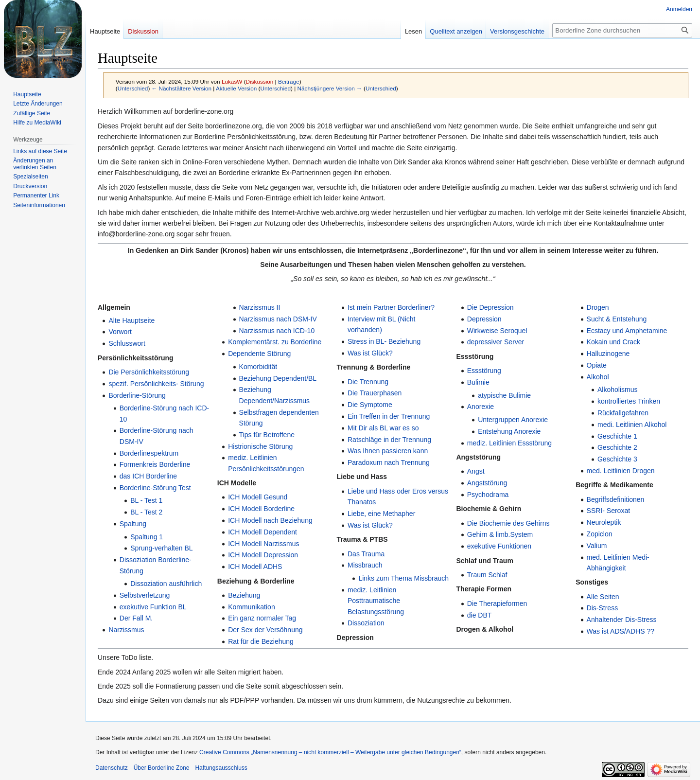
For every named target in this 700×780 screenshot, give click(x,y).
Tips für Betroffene (267, 435)
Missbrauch (365, 565)
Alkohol (598, 377)
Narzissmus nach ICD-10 (277, 331)
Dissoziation (366, 623)
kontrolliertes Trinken (629, 401)
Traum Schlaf (487, 575)
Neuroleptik (604, 522)
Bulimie (478, 382)
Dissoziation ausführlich (166, 584)
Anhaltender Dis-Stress (622, 620)
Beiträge (289, 81)
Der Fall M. (136, 618)
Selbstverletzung (145, 595)
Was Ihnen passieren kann (388, 451)
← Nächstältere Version (182, 88)
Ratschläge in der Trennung (389, 440)
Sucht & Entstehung (617, 319)
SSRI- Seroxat (608, 511)
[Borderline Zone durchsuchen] (622, 30)
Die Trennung (368, 382)
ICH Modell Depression (263, 555)
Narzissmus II (260, 307)
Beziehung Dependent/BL (278, 378)
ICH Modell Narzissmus (263, 544)
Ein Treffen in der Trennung (389, 416)
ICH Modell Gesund (258, 497)
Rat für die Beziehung (261, 641)
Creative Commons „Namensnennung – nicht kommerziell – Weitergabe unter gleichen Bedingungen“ (330, 752)
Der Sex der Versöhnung (265, 630)
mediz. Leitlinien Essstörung (509, 443)
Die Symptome (370, 405)
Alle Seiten (603, 597)
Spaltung (133, 524)
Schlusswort (127, 343)
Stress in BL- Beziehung (384, 341)
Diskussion (260, 81)
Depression (484, 319)
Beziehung (244, 595)
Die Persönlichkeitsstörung (149, 372)
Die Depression (490, 307)
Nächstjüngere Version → (330, 88)
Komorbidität (258, 367)
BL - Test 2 (146, 512)
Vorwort (120, 332)
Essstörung (484, 371)
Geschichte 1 (617, 436)
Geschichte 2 (617, 447)
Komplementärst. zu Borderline (275, 342)
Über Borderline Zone (162, 768)
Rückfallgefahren (623, 413)
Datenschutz (112, 768)
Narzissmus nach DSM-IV (278, 319)
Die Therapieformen (497, 603)
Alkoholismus (617, 390)
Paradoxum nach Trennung (389, 462)
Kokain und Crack (614, 342)
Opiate (597, 365)
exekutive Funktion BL (153, 607)
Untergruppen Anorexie (513, 420)
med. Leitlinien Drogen (621, 471)
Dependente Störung (259, 354)
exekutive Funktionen (499, 546)
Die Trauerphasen (375, 393)
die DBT (480, 615)
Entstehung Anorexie (509, 431)
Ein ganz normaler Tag (262, 618)
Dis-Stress (603, 608)
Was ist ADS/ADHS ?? (621, 631)
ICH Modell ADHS (255, 567)
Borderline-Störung (137, 395)
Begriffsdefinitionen (616, 499)
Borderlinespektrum (149, 453)
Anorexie (481, 407)
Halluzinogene (608, 354)
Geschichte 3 (617, 459)
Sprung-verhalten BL (161, 548)
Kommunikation (252, 607)
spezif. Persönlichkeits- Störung (156, 384)
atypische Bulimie (504, 395)
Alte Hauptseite (131, 320)
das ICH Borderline (148, 476)
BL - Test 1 (146, 500)
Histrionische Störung (260, 446)
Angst (476, 471)
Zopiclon (600, 534)
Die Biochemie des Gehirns (508, 523)
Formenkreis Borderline (155, 464)
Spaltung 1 (147, 537)
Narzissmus (126, 630)
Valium (597, 546)
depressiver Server (496, 342)
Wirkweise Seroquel (497, 331)
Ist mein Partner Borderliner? (391, 307)
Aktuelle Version (236, 88)
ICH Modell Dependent (262, 532)
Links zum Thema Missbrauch (403, 578)
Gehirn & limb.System (500, 534)
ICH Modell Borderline (261, 509)
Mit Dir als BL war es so (383, 428)
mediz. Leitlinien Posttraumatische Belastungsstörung (376, 601)
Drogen (598, 307)
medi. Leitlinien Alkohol (632, 425)
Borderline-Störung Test (155, 488)
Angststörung (487, 483)
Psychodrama (488, 495)
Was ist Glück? (370, 353)
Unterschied (133, 88)
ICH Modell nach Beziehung (270, 520)
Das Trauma (366, 554)
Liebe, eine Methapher (381, 514)
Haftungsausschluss (221, 768)
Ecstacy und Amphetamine (627, 331)
